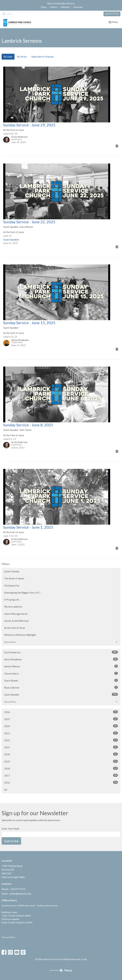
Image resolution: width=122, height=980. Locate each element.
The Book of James (14, 578)
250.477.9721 (112, 14)
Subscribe (11, 841)
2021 (61, 747)
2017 (61, 775)
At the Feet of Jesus (15, 628)
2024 (61, 726)
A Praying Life (12, 600)
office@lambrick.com (20, 894)
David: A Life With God (16, 621)
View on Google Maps (13, 877)
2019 (61, 761)
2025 (61, 719)
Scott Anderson (61, 652)
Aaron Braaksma (61, 659)
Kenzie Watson (61, 666)
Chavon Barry (61, 673)
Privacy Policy (8, 937)
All (6, 790)
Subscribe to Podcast (42, 57)
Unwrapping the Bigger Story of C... (23, 593)
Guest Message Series (16, 614)
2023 (61, 733)
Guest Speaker (61, 694)
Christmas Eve (12, 586)
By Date (8, 57)
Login (85, 959)
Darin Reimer (61, 680)
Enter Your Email (10, 829)
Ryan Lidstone (61, 687)
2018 (61, 768)
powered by (61, 970)
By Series (22, 57)
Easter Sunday (12, 571)
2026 (61, 712)
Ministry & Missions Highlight (20, 635)
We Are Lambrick (13, 607)
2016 (61, 782)
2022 (61, 740)
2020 (61, 754)
